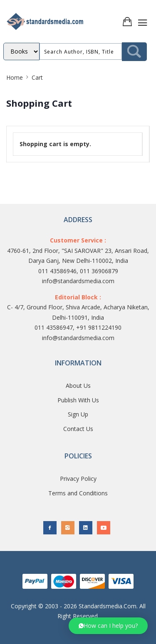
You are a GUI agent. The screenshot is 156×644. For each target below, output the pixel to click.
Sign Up (78, 414)
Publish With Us (78, 400)
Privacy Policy (78, 479)
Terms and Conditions (78, 493)
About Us (78, 386)
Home (15, 77)
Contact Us (78, 429)
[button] (108, 626)
